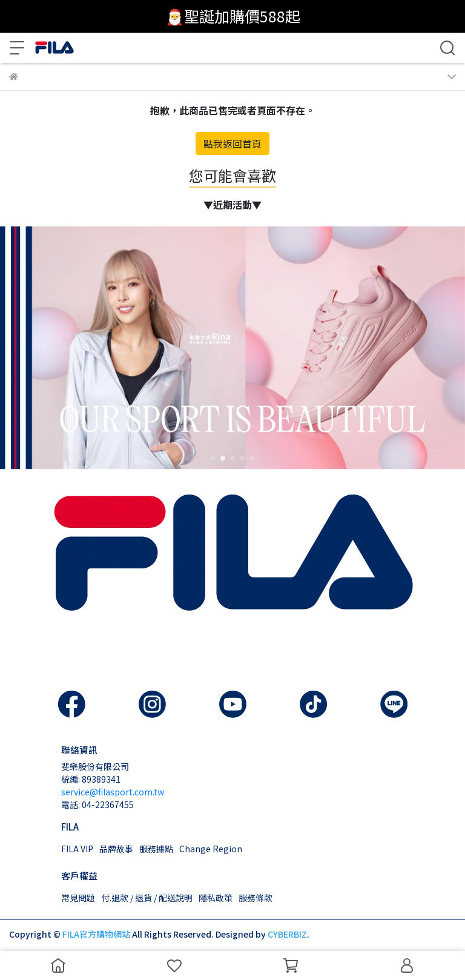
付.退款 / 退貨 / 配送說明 (147, 898)
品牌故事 (116, 849)
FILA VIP (77, 849)
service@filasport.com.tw (113, 792)
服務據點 (156, 849)
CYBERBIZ (287, 934)
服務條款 (256, 898)
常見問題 (78, 898)
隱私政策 (216, 898)
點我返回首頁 (232, 143)
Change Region (211, 849)
